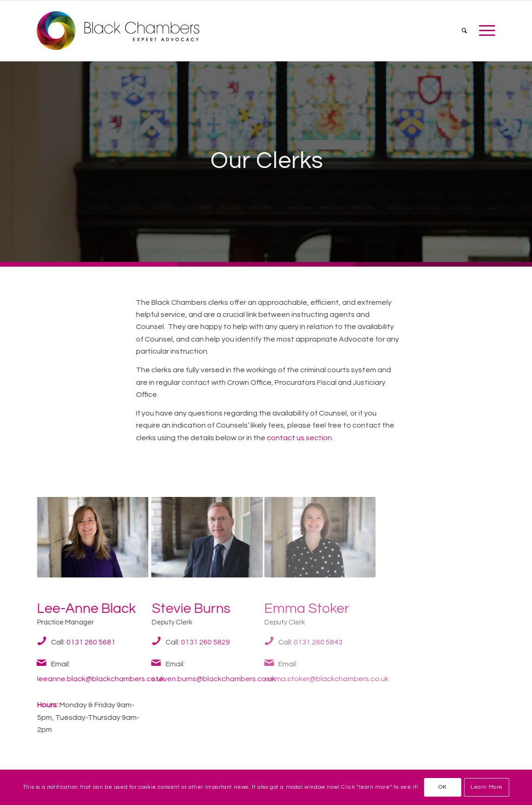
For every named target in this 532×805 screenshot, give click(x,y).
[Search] (464, 31)
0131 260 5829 (200, 642)
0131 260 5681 (88, 642)
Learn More (487, 787)
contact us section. (300, 438)
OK (442, 787)
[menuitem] (464, 31)
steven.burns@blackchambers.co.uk (209, 679)
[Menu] (484, 31)
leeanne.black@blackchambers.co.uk (99, 679)
